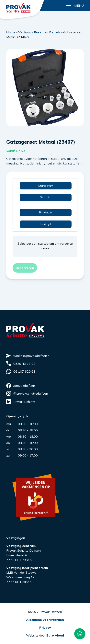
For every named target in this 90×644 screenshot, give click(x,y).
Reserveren (25, 268)
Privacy (45, 627)
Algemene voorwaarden (45, 620)
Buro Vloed (55, 635)
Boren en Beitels (47, 32)
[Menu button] (75, 6)
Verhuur (25, 32)
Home (11, 32)
